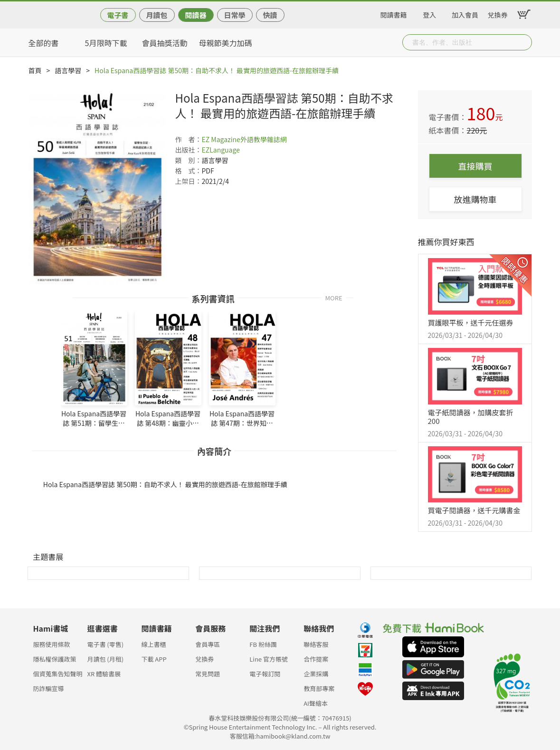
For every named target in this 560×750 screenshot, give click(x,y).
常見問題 (208, 674)
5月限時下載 (106, 43)
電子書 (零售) (105, 644)
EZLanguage (221, 150)
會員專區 (208, 644)
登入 (429, 13)
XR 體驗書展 (104, 674)
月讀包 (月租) (105, 659)
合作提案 (316, 659)
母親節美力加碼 (226, 43)
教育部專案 (319, 688)
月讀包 (157, 15)
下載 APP (154, 659)
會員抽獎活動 (165, 43)
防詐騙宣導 (49, 688)
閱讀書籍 (394, 13)
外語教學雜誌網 (264, 139)
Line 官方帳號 (269, 659)
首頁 (35, 70)
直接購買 (475, 166)
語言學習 (68, 70)
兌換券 (498, 13)
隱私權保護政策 (55, 659)
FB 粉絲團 (263, 644)
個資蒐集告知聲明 (58, 674)
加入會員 (465, 13)
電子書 (118, 15)
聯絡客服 (316, 644)
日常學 (234, 15)
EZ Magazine (221, 139)
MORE (334, 297)
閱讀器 (195, 15)
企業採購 (316, 674)
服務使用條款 (52, 644)
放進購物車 (475, 199)
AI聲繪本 (316, 703)
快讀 (270, 15)
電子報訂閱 (265, 674)
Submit (524, 42)
